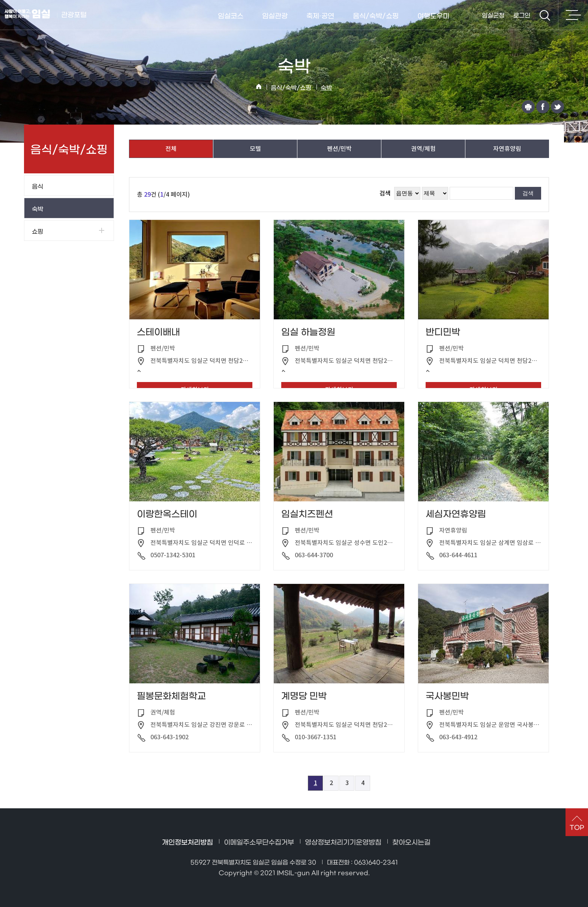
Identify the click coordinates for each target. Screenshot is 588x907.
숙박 (326, 88)
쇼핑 (37, 232)
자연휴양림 (507, 149)
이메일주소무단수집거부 (259, 843)
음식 (37, 187)
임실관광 (275, 16)
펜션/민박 (339, 149)
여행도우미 (433, 16)
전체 (171, 149)
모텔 (255, 149)
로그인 (522, 16)
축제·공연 (320, 16)
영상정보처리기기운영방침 (343, 843)
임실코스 (231, 16)
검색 (545, 15)
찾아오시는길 (411, 843)
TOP (577, 828)
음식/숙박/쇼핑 (376, 16)
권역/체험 (423, 149)
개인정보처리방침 (187, 843)
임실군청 (493, 16)
